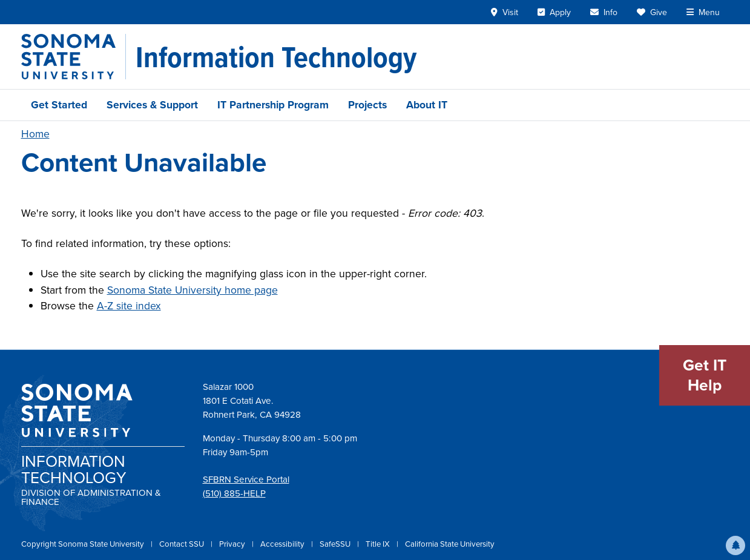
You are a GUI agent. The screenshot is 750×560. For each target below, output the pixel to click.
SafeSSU (336, 544)
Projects (367, 105)
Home (35, 134)
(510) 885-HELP (234, 493)
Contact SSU (183, 544)
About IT (427, 105)
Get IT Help (705, 375)
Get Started (59, 105)
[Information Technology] (276, 57)
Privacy (233, 544)
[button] (735, 545)
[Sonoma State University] (74, 57)
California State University (450, 544)
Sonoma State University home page (192, 290)
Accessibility (283, 544)
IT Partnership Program (273, 105)
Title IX (379, 544)
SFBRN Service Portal (246, 479)
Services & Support (152, 105)
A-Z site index (129, 306)
